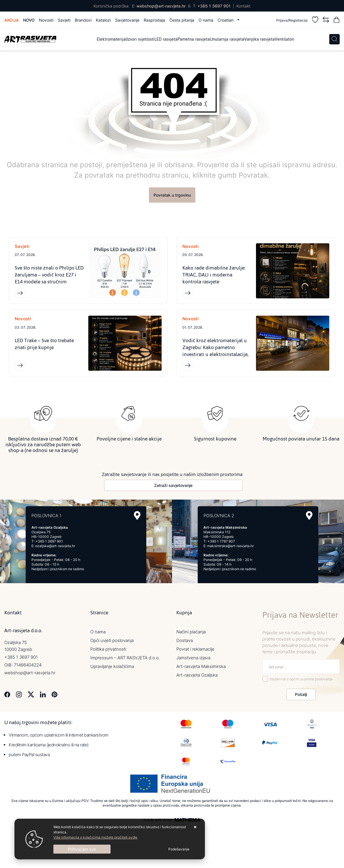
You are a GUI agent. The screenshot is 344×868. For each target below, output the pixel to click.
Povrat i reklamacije (195, 649)
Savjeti (64, 20)
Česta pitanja (182, 20)
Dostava (185, 640)
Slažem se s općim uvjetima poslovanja (301, 679)
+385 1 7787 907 (221, 541)
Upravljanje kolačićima (112, 666)
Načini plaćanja (191, 632)
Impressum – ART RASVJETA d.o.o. (125, 658)
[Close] (82, 849)
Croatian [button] (226, 20)
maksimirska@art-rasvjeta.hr (230, 546)
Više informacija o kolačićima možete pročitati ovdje (95, 837)
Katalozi (103, 20)
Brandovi (83, 20)
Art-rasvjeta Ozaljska (197, 675)
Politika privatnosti (108, 649)
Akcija (12, 20)
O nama (206, 20)
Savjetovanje (127, 20)
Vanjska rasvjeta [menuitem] (259, 39)
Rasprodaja (154, 20)
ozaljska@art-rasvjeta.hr (55, 546)
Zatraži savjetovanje (173, 485)
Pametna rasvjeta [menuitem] (194, 39)
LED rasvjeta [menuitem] (166, 39)
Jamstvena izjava (193, 658)
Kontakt (243, 6)
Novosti (46, 20)
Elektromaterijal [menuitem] (112, 39)
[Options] (179, 849)
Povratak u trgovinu (172, 195)
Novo (29, 20)
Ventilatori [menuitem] (285, 39)
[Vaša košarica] (336, 21)
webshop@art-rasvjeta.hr (161, 6)
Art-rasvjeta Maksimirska (201, 666)
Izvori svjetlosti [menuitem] (141, 39)
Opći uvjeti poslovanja (112, 640)
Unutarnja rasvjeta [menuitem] (227, 39)
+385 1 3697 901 (214, 6)
